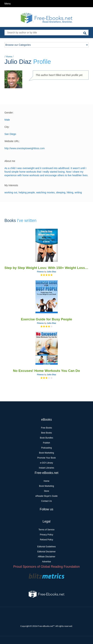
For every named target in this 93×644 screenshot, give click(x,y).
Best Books (47, 433)
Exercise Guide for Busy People (46, 319)
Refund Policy (46, 540)
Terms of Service (46, 530)
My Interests (11, 185)
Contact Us (46, 501)
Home (9, 56)
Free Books (46, 428)
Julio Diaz (51, 272)
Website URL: (12, 141)
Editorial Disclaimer (47, 552)
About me (10, 161)
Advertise (46, 562)
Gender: (9, 113)
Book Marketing (46, 453)
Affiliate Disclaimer (46, 557)
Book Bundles (46, 438)
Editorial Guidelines (46, 547)
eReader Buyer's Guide (46, 496)
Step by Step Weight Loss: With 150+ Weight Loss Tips (46, 268)
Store (47, 491)
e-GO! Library (47, 463)
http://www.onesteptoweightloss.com (25, 148)
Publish (46, 443)
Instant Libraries (46, 468)
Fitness (40, 272)
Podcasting (46, 448)
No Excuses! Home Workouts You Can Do (46, 371)
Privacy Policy (47, 535)
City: (7, 127)
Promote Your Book (46, 458)
